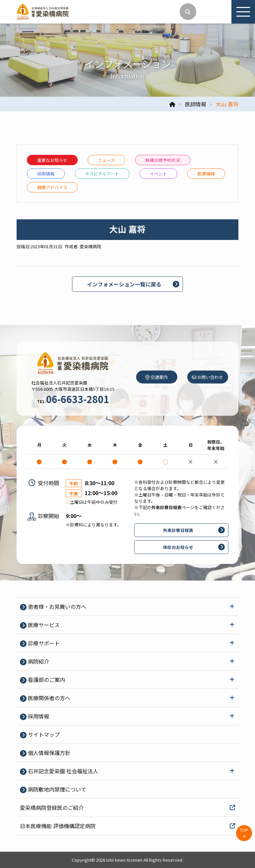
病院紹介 (38, 661)
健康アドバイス (52, 187)
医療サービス (43, 625)
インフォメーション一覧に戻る (124, 284)
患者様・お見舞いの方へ (56, 606)
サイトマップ (43, 734)
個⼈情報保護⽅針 (48, 753)
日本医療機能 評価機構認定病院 (127, 826)
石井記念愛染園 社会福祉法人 (62, 771)
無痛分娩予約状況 (163, 160)
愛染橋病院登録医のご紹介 (127, 808)
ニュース (106, 160)
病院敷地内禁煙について (56, 789)
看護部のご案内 (46, 680)
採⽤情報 (46, 174)
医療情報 (206, 174)
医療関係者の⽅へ (48, 698)
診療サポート (43, 643)
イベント (158, 174)
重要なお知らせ (52, 160)
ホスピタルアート (102, 174)
